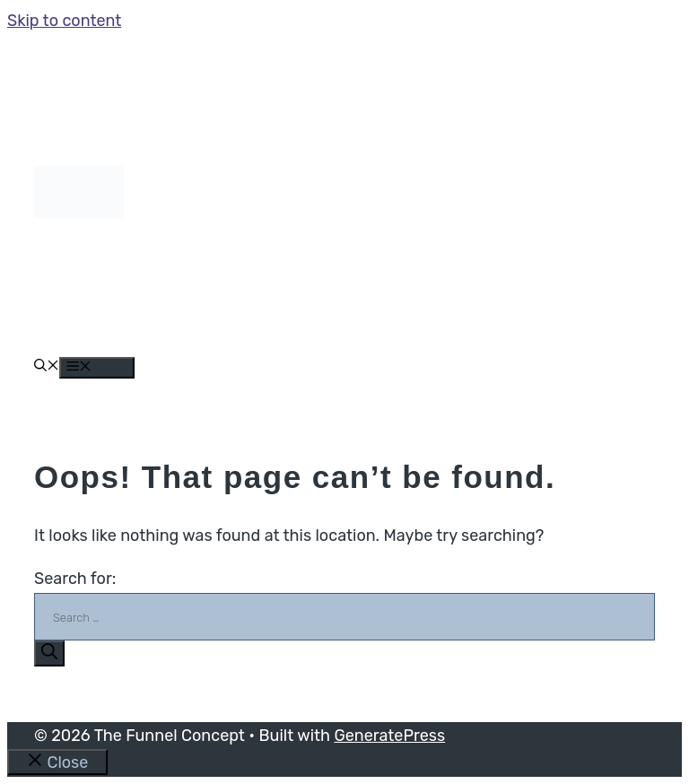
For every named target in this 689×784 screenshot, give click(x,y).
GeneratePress (389, 736)
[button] (47, 367)
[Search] (49, 653)
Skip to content (64, 21)
